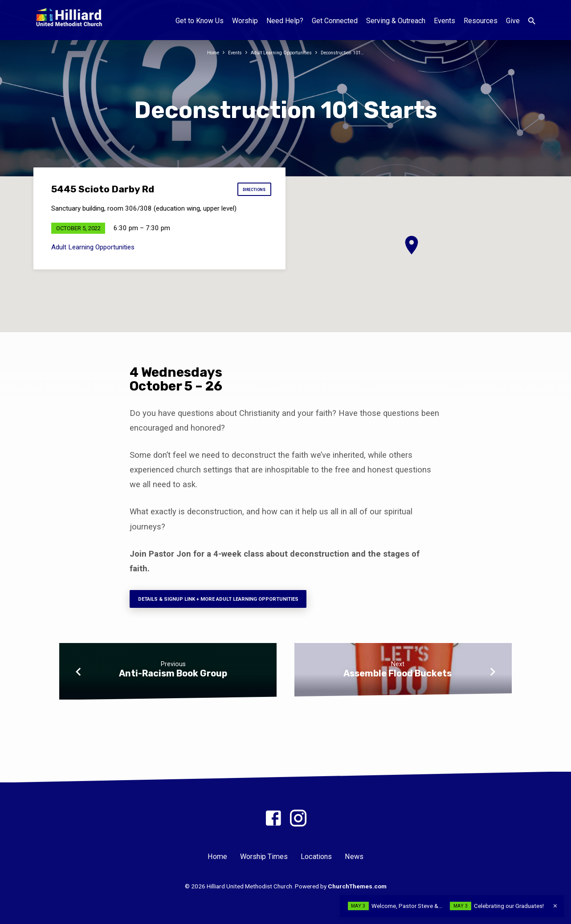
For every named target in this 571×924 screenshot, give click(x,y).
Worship (245, 21)
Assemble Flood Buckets (398, 679)
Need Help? (285, 21)
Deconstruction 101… (351, 52)
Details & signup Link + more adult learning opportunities (239, 602)
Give (513, 21)
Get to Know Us (200, 21)
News (354, 857)
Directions (248, 192)
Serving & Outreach (396, 21)
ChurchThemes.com (357, 886)
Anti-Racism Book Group (173, 679)
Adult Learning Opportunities (279, 52)
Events (445, 21)
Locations (316, 857)
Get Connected (335, 21)
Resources (481, 21)
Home (201, 52)
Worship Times (264, 857)
